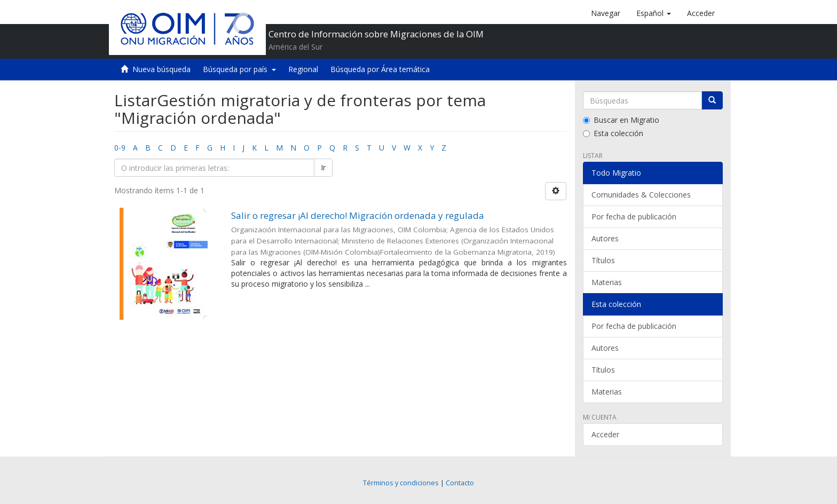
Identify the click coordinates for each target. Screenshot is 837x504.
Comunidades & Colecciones (641, 195)
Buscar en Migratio (621, 120)
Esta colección (613, 133)
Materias (607, 282)
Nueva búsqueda (161, 69)
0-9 (120, 148)
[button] (654, 13)
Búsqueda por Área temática (380, 69)
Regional (303, 69)
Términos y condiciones (401, 483)
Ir (323, 167)
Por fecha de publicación (634, 216)
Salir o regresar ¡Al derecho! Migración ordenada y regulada (358, 215)
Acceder (605, 434)
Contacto (460, 483)
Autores (605, 238)
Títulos (603, 260)
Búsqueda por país (239, 69)
